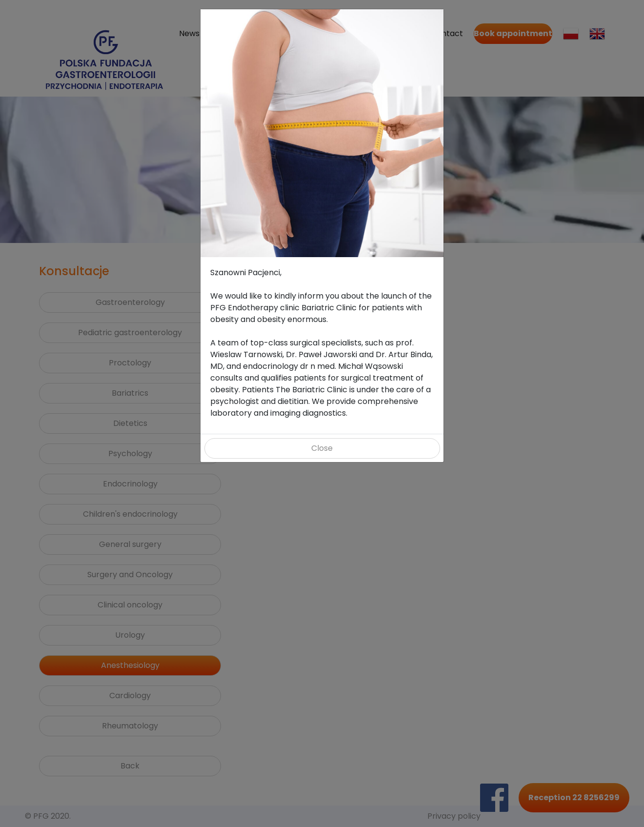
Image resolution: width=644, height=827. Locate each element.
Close (322, 448)
